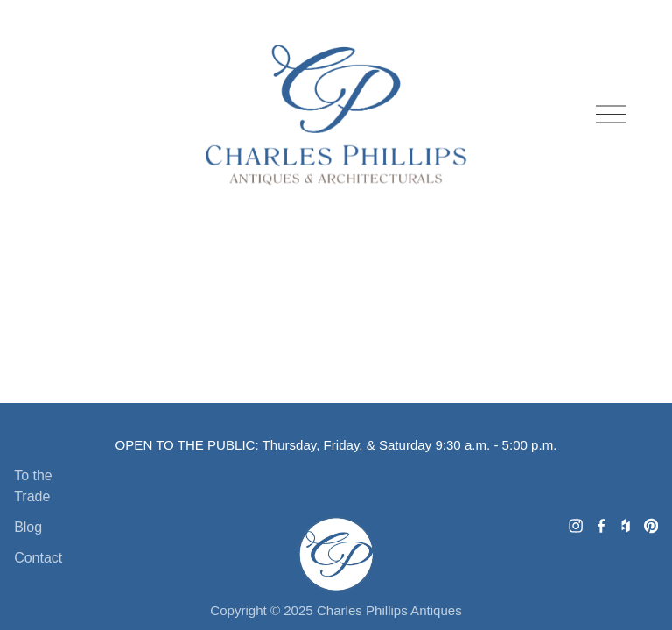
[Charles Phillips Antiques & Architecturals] (651, 526)
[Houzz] (626, 526)
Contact (38, 558)
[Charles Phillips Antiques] (576, 526)
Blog (28, 527)
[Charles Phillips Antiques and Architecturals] (601, 526)
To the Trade (33, 486)
